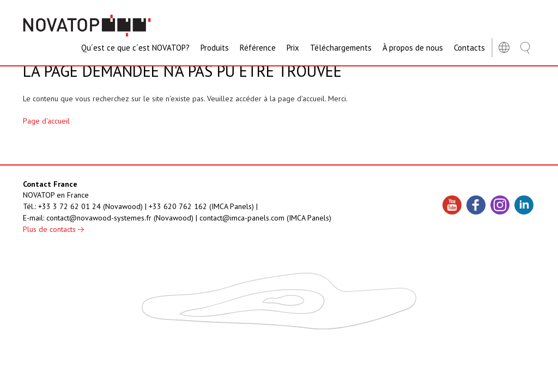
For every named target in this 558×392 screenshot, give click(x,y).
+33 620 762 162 (178, 206)
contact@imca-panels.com (242, 218)
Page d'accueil (46, 121)
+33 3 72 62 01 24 (69, 206)
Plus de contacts (53, 229)
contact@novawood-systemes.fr (99, 218)
